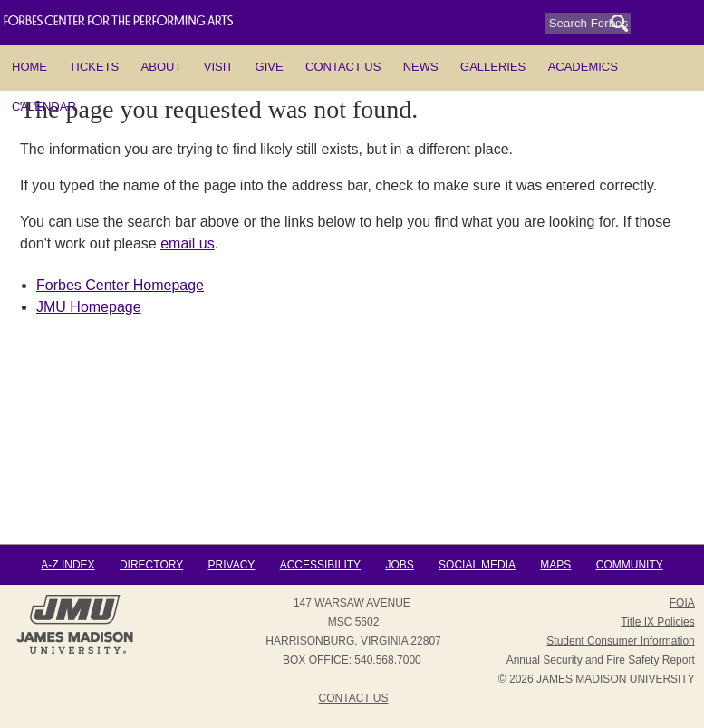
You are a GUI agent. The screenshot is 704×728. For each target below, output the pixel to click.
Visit (219, 67)
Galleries (493, 67)
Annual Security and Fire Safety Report (601, 660)
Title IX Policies (658, 622)
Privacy (232, 565)
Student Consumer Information (620, 641)
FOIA (682, 603)
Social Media (477, 565)
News (421, 67)
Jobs (399, 565)
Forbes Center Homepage (120, 285)
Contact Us (343, 67)
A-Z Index (68, 565)
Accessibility (320, 565)
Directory (151, 565)
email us (188, 243)
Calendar (44, 107)
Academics (583, 67)
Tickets (94, 67)
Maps (555, 565)
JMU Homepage (89, 307)
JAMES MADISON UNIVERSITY (616, 679)
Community (630, 565)
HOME (29, 67)
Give (270, 67)
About (162, 67)
